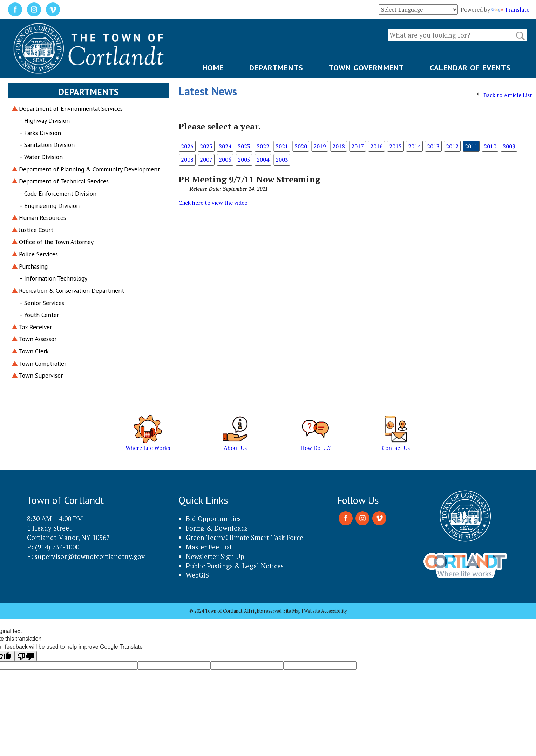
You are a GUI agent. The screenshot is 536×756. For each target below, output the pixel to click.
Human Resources (42, 218)
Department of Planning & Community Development (89, 169)
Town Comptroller (43, 363)
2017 (358, 146)
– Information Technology (53, 278)
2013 (433, 146)
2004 (263, 160)
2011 (471, 146)
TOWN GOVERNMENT (366, 68)
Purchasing (33, 266)
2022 (263, 146)
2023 (244, 146)
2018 (339, 146)
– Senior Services (42, 303)
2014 (414, 146)
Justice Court (36, 230)
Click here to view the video (213, 203)
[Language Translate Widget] (418, 9)
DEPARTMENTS (276, 68)
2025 (206, 146)
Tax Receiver (35, 327)
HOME (213, 68)
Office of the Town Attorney (56, 242)
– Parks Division (40, 133)
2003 (282, 160)
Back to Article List (505, 95)
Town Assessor (38, 339)
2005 (244, 160)
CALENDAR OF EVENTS (470, 68)
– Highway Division (44, 120)
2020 (301, 146)
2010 (490, 146)
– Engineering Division (49, 206)
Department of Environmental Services (71, 109)
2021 (282, 146)
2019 (320, 146)
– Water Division (41, 157)
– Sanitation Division (47, 145)
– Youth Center (39, 315)
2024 (225, 146)
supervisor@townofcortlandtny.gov (90, 556)
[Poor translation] (26, 656)
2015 (395, 146)
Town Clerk (34, 351)
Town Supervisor (41, 375)
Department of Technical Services (64, 181)
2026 (187, 146)
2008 (187, 160)
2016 (376, 146)
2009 (509, 146)
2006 (225, 160)
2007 (206, 160)
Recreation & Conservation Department (72, 291)
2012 (452, 146)
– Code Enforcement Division (58, 193)
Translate (510, 9)
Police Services (38, 254)
